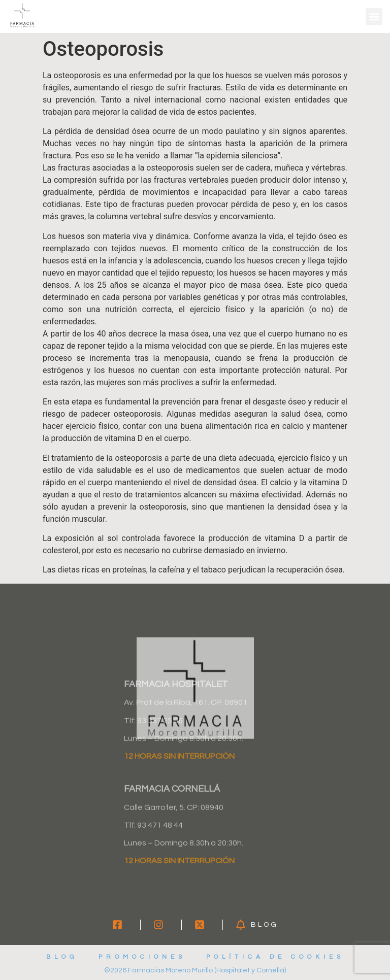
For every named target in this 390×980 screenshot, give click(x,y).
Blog (62, 957)
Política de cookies (275, 957)
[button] (374, 16)
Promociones (142, 957)
